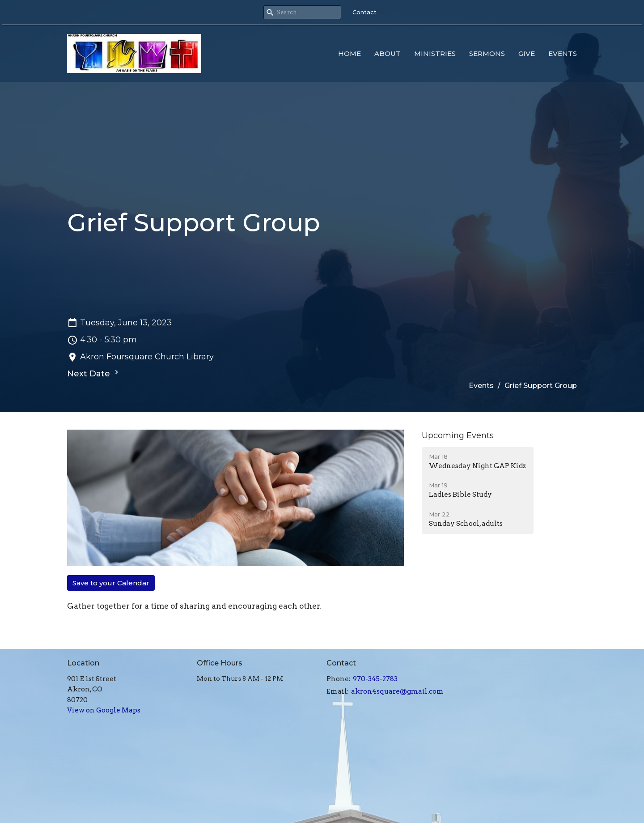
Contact (364, 12)
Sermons (487, 53)
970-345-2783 (375, 679)
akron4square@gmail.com (397, 691)
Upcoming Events (458, 435)
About (388, 53)
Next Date (94, 373)
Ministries (435, 53)
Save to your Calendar (111, 583)
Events (563, 53)
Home (350, 53)
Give (527, 53)
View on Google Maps (104, 710)
